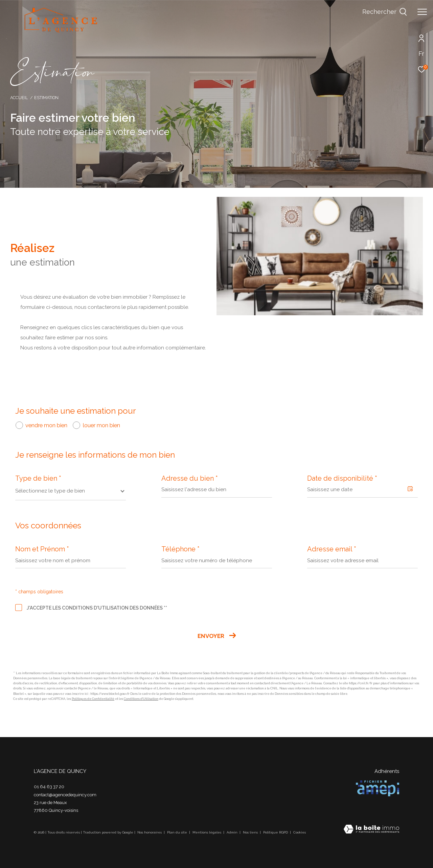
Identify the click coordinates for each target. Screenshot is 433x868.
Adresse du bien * (190, 478)
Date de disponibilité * (342, 478)
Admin (233, 832)
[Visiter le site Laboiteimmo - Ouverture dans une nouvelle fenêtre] (371, 830)
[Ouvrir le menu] (422, 12)
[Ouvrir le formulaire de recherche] (385, 12)
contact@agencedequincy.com (65, 795)
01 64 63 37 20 (49, 787)
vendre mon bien (46, 425)
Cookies (300, 832)
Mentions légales (207, 832)
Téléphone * (180, 549)
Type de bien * (38, 478)
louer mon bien (101, 425)
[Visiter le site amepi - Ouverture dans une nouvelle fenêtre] (378, 788)
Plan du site (178, 832)
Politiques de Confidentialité (93, 699)
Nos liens (251, 832)
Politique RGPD (276, 832)
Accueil (19, 98)
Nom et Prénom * (42, 549)
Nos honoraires (150, 832)
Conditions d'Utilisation (141, 699)
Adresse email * (332, 549)
